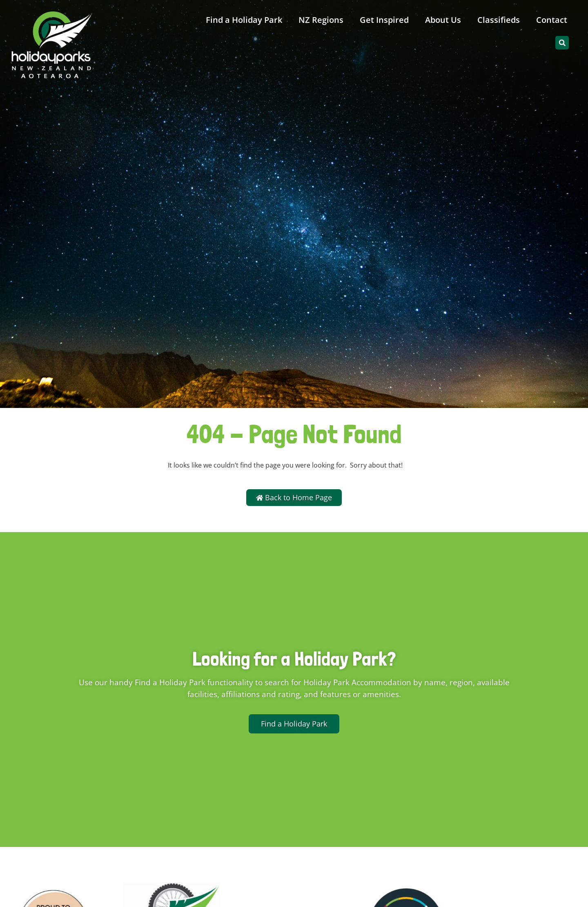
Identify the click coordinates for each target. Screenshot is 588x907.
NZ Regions (321, 20)
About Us (443, 20)
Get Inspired (384, 20)
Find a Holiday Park (244, 20)
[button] (562, 43)
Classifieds (499, 20)
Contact (552, 20)
